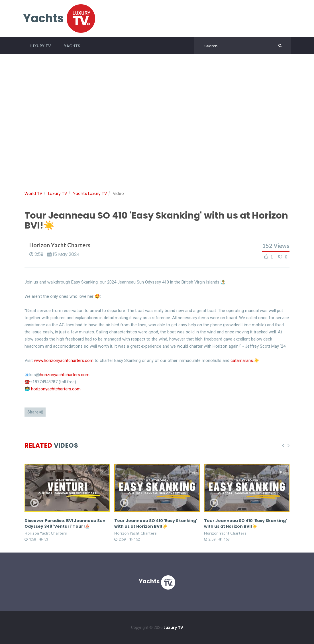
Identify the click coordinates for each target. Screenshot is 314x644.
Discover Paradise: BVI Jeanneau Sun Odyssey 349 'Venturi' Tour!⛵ (65, 523)
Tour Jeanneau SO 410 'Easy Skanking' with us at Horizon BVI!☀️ (156, 523)
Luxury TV (40, 46)
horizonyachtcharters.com (65, 375)
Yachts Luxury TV (90, 193)
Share (35, 412)
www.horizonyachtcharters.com (64, 360)
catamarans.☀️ (245, 360)
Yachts (72, 46)
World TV (33, 193)
